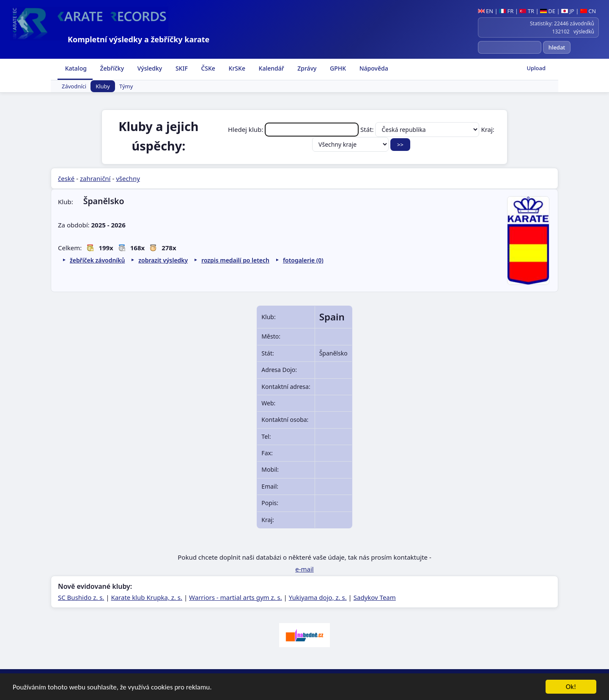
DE (548, 11)
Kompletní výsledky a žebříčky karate (139, 39)
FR (506, 11)
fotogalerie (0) (303, 260)
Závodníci (74, 86)
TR (527, 11)
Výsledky (149, 68)
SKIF (181, 68)
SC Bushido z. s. (81, 597)
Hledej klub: (294, 129)
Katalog (75, 68)
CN (588, 11)
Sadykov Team (375, 597)
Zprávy (306, 68)
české (66, 178)
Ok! (571, 687)
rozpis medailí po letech (235, 260)
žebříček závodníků (97, 260)
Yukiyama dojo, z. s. (318, 597)
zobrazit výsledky (163, 260)
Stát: (421, 129)
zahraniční (95, 178)
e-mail (304, 569)
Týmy (126, 86)
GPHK (337, 68)
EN (486, 11)
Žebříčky (111, 68)
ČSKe (207, 68)
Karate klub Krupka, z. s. (147, 597)
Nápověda (373, 68)
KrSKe (236, 68)
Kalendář (271, 68)
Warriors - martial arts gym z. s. (236, 597)
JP (568, 11)
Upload (536, 68)
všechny (128, 178)
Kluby (103, 86)
